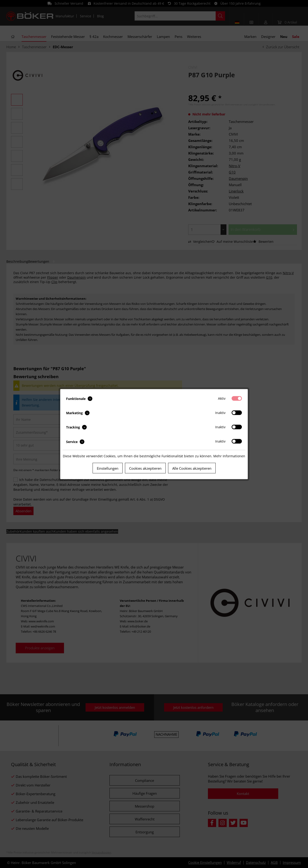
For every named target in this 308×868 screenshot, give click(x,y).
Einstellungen (108, 468)
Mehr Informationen (229, 456)
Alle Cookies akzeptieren (192, 468)
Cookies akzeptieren (145, 468)
